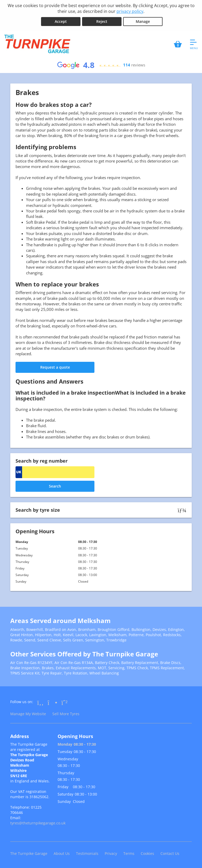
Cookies (147, 853)
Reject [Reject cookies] (102, 21)
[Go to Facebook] (40, 702)
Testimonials (87, 853)
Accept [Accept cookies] (61, 21)
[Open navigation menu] (194, 44)
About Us (62, 853)
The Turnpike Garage (29, 853)
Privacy (111, 853)
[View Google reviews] (101, 65)
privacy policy (130, 11)
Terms (129, 853)
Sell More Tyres (66, 714)
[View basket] (178, 44)
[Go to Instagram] (52, 702)
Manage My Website (28, 714)
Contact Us (170, 853)
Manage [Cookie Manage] (143, 21)
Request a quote (55, 367)
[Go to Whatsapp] (64, 702)
